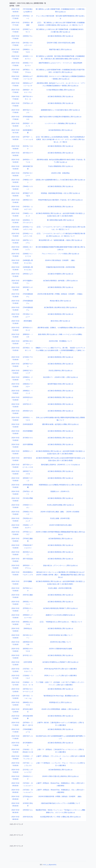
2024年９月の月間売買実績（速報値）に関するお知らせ (60, 709)
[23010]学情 (28, 662)
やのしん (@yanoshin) (50, 865)
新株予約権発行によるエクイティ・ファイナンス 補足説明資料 (60, 63)
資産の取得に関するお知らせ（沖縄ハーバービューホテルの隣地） (60, 334)
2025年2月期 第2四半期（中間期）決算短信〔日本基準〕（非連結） (60, 294)
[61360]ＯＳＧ (28, 438)
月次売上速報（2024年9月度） (60, 518)
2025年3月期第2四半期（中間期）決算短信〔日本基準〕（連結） (60, 796)
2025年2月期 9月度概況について (60, 341)
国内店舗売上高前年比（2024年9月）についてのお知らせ (60, 465)
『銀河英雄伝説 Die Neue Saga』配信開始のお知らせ (60, 696)
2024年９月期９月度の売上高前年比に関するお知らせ (60, 776)
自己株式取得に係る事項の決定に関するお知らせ (60, 307)
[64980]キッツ (28, 451)
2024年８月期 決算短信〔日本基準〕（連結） (60, 260)
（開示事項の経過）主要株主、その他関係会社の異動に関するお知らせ (60, 328)
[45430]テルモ (28, 411)
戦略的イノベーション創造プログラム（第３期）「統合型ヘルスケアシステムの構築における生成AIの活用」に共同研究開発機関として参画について (60, 350)
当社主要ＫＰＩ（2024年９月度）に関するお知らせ (60, 377)
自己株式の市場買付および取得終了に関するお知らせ (60, 662)
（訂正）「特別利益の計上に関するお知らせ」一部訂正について (60, 622)
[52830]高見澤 (28, 424)
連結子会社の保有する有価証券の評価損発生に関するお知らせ (60, 117)
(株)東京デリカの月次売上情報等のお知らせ (60, 615)
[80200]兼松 (28, 321)
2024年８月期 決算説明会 (60, 173)
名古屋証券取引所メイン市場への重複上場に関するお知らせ (60, 817)
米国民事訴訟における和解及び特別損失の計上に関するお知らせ (60, 485)
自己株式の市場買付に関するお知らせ (60, 274)
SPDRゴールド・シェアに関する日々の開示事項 (60, 676)
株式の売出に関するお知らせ (60, 321)
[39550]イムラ (28, 274)
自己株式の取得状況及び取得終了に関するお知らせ (60, 608)
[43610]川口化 (28, 817)
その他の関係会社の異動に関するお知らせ (60, 90)
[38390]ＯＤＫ (28, 200)
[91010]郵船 (28, 581)
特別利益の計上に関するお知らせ (60, 702)
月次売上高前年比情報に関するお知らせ (60, 505)
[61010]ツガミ (28, 655)
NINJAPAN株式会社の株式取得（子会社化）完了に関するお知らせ (60, 200)
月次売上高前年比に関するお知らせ (60, 370)
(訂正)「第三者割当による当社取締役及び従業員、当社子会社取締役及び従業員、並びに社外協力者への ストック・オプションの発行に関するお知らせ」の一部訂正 (60, 139)
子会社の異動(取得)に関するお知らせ (60, 166)
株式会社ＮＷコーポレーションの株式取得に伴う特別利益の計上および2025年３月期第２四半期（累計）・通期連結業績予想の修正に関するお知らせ (60, 575)
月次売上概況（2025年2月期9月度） (60, 588)
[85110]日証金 (28, 559)
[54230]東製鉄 (28, 431)
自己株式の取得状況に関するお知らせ (60, 36)
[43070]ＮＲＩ (28, 404)
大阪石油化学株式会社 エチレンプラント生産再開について (60, 803)
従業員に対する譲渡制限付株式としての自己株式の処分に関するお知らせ (60, 180)
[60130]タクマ (28, 153)
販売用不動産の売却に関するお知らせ (60, 384)
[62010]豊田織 (28, 444)
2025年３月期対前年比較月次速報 (60, 649)
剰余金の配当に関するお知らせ (60, 301)
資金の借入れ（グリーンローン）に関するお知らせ (60, 565)
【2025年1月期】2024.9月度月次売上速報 (60, 43)
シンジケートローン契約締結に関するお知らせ (60, 123)
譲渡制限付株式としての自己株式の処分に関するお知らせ (60, 110)
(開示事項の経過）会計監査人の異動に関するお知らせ (60, 424)
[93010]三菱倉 (28, 595)
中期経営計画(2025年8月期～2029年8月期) (60, 267)
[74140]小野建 (28, 498)
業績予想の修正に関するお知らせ (60, 49)
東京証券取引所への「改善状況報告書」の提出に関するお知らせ (60, 240)
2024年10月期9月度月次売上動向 (60, 525)
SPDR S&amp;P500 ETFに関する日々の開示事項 (60, 669)
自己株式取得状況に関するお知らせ (60, 130)
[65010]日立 (28, 458)
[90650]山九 (28, 628)
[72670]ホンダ (28, 103)
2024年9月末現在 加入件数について (60, 635)
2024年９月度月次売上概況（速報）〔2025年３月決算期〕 (60, 512)
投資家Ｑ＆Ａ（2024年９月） (60, 491)
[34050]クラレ (28, 36)
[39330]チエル (28, 810)
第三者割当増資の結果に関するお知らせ (60, 220)
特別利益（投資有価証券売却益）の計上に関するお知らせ (60, 193)
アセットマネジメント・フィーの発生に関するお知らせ (60, 254)
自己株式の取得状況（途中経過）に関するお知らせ (60, 281)
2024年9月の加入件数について (60, 642)
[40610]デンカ (28, 736)
